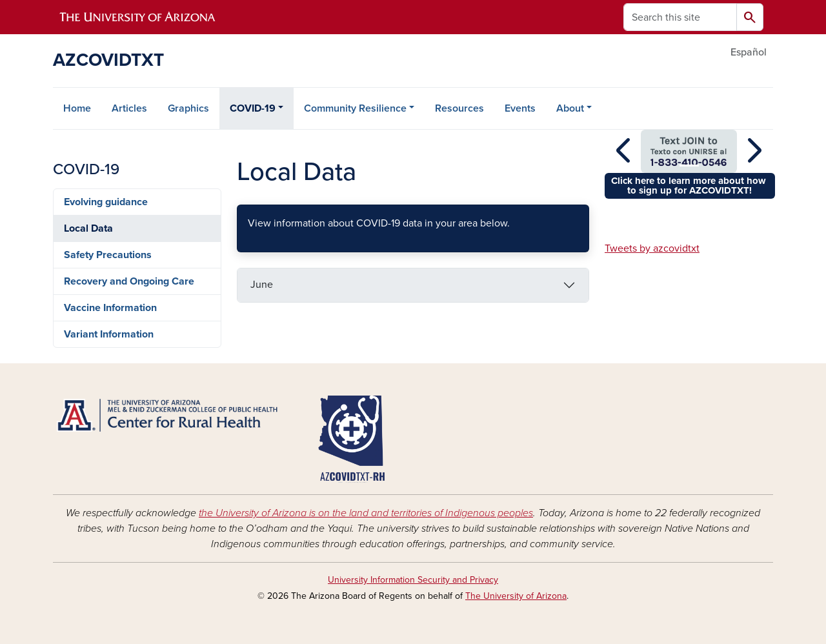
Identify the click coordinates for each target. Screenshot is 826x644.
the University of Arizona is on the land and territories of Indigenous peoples (366, 513)
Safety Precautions (108, 255)
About (570, 108)
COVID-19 (253, 108)
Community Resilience (355, 108)
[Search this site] (680, 17)
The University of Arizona (516, 596)
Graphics (188, 108)
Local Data (88, 228)
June (262, 285)
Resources (459, 108)
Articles (129, 108)
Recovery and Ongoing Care (129, 281)
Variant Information (109, 334)
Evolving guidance (106, 202)
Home (77, 108)
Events (520, 108)
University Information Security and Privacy (413, 580)
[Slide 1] (689, 166)
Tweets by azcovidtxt (652, 248)
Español (749, 52)
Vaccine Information (110, 308)
